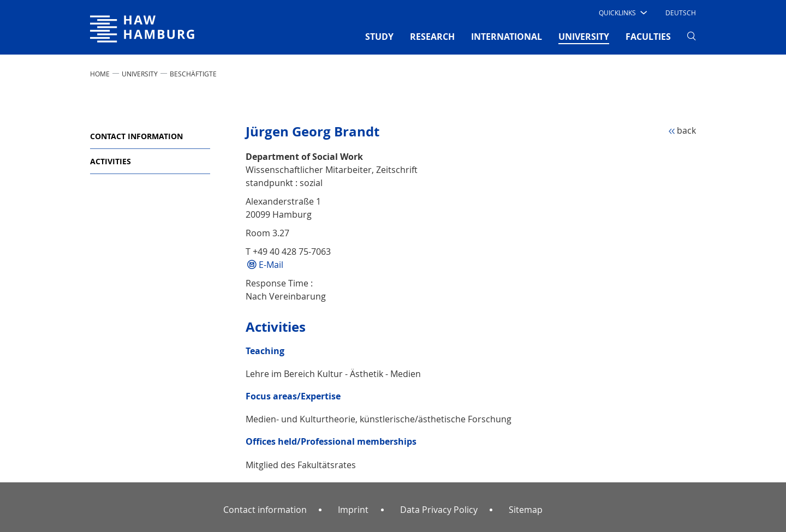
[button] (622, 13)
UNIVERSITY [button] (584, 36)
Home (100, 74)
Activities (111, 161)
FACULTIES (648, 37)
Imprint (353, 510)
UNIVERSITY (140, 74)
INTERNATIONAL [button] (507, 37)
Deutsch (681, 13)
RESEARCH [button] (432, 37)
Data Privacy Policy (439, 510)
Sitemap (526, 510)
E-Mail (271, 265)
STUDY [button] (379, 37)
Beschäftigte (193, 74)
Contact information (136, 136)
